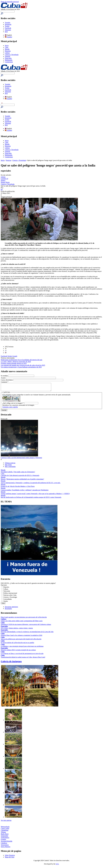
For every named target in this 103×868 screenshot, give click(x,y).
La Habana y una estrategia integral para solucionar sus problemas (22, 648)
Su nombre (5, 376)
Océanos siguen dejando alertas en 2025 (14, 363)
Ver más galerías (6, 822)
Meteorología (5, 828)
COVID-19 (4, 179)
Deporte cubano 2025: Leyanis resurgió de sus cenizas (18, 651)
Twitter (7, 26)
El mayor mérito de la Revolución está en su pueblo (17, 644)
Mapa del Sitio (10, 859)
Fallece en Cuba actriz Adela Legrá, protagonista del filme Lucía (22, 622)
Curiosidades (8, 601)
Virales (6, 603)
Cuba (7, 47)
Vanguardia (4, 837)
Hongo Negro (5, 182)
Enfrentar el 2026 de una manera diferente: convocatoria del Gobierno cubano (26, 626)
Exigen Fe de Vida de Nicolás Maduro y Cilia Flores (18, 488)
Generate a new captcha (10, 408)
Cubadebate (5, 832)
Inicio (7, 46)
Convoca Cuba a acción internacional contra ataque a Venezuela (21, 459)
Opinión (7, 56)
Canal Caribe (5, 830)
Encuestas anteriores (11, 608)
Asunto (3, 378)
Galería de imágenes (11, 663)
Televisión (7, 593)
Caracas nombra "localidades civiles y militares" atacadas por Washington (25, 491)
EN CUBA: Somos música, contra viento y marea (17, 630)
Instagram (8, 24)
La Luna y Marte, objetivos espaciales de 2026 (16, 362)
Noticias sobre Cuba (10, 597)
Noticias (8, 160)
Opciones (4, 587)
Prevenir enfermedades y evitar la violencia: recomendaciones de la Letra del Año (27, 633)
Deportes (8, 51)
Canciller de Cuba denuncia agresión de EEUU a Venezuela (20, 477)
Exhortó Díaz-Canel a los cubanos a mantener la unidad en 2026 (21, 637)
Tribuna (3, 834)
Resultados (8, 610)
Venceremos (5, 846)
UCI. (57, 865)
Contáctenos (9, 62)
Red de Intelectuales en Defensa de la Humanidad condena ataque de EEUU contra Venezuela (31, 499)
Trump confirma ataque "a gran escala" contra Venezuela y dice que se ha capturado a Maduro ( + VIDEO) (35, 495)
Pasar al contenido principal (10, 2)
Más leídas (8, 466)
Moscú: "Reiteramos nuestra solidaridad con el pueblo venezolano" (22, 481)
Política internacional (10, 595)
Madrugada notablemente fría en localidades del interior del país (22, 360)
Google (15, 356)
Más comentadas (10, 468)
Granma (3, 841)
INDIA (3, 180)
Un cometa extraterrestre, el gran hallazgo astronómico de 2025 (21, 367)
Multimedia (9, 60)
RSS (6, 32)
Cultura (7, 53)
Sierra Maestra (6, 848)
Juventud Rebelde (7, 843)
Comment (5, 382)
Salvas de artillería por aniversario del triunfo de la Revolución (21, 640)
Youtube (8, 23)
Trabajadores (5, 839)
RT (2, 190)
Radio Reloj (5, 835)
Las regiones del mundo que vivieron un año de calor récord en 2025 (23, 365)
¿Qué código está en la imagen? (13, 405)
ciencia (3, 177)
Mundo (7, 49)
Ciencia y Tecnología (12, 55)
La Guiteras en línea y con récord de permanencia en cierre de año (22, 655)
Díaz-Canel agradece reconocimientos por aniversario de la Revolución (24, 619)
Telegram (8, 30)
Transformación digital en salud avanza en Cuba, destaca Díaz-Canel (23, 659)
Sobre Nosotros (10, 857)
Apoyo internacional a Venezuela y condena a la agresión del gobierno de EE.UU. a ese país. (31, 484)
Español (8, 37)
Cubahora (4, 845)
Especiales (8, 58)
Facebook (8, 28)
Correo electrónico (7, 380)
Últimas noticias (10, 464)
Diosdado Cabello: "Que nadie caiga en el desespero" (18, 473)
